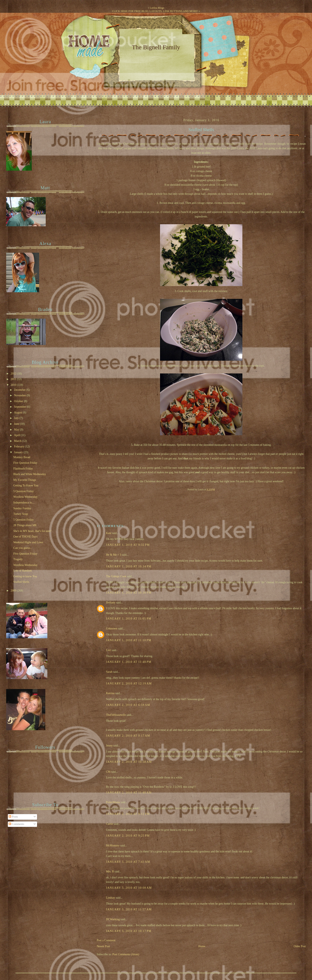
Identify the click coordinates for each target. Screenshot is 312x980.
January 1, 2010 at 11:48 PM (129, 662)
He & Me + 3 (114, 555)
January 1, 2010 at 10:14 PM (129, 566)
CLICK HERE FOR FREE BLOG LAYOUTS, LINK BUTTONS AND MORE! (155, 11)
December (20, 390)
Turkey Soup (21, 514)
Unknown (112, 628)
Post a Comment (106, 940)
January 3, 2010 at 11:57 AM (129, 909)
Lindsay (111, 898)
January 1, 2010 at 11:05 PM (129, 619)
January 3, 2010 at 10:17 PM (129, 931)
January (19, 452)
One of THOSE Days (25, 537)
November (20, 395)
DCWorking (113, 919)
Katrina (110, 693)
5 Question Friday (24, 491)
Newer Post (103, 946)
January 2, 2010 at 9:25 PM (128, 836)
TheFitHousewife (116, 715)
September (20, 407)
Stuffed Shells (201, 130)
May (17, 430)
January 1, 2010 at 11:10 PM (129, 640)
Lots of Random (23, 571)
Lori (109, 650)
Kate (109, 533)
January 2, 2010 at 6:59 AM (128, 705)
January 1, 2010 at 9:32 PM (128, 545)
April (17, 435)
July (17, 418)
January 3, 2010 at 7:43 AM (128, 862)
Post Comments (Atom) (126, 954)
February (19, 447)
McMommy (113, 846)
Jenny (109, 746)
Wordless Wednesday (25, 497)
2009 (14, 591)
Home (202, 946)
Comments (16, 824)
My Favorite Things (25, 480)
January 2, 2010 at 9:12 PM (128, 814)
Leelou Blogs (157, 8)
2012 (14, 374)
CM (108, 772)
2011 (14, 379)
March (18, 441)
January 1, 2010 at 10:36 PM (129, 593)
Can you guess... (23, 548)
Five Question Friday (25, 463)
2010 (14, 385)
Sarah (109, 672)
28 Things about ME (25, 525)
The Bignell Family (156, 47)
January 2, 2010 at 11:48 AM (129, 793)
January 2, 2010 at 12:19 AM (129, 684)
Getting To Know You (26, 485)
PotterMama (113, 802)
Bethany (111, 603)
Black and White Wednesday (30, 474)
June (17, 424)
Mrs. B (110, 871)
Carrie (110, 824)
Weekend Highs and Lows (28, 542)
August (18, 413)
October (19, 401)
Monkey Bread (22, 457)
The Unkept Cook (116, 576)
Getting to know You (25, 576)
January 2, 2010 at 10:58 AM (129, 762)
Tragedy (18, 559)
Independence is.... (24, 503)
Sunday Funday (22, 508)
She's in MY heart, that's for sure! (32, 531)
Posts (13, 817)
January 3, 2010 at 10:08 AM (129, 888)
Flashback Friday (23, 469)
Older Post (300, 946)
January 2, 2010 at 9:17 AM (128, 736)
